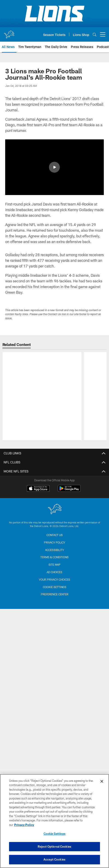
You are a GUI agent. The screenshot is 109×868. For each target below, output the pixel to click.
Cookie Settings (55, 615)
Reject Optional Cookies (54, 847)
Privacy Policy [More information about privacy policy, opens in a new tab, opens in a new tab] (24, 825)
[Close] (102, 781)
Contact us (55, 563)
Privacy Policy (55, 570)
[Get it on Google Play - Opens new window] (69, 518)
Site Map (54, 592)
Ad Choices (54, 600)
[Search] (95, 35)
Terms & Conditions (54, 585)
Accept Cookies (54, 859)
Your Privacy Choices (54, 607)
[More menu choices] (103, 34)
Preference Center (55, 622)
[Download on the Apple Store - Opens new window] (38, 517)
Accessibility (55, 577)
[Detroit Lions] (55, 537)
